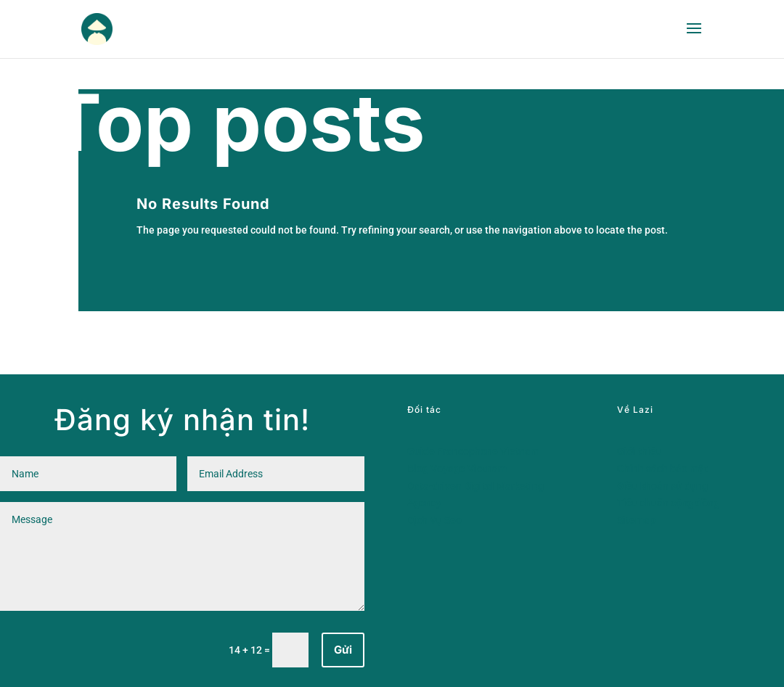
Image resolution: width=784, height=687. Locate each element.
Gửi (343, 650)
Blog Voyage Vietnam (457, 469)
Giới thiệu (640, 451)
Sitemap (636, 520)
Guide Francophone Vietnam (473, 451)
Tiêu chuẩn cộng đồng (668, 503)
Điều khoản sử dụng (662, 486)
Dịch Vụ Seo (434, 520)
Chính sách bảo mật (662, 469)
